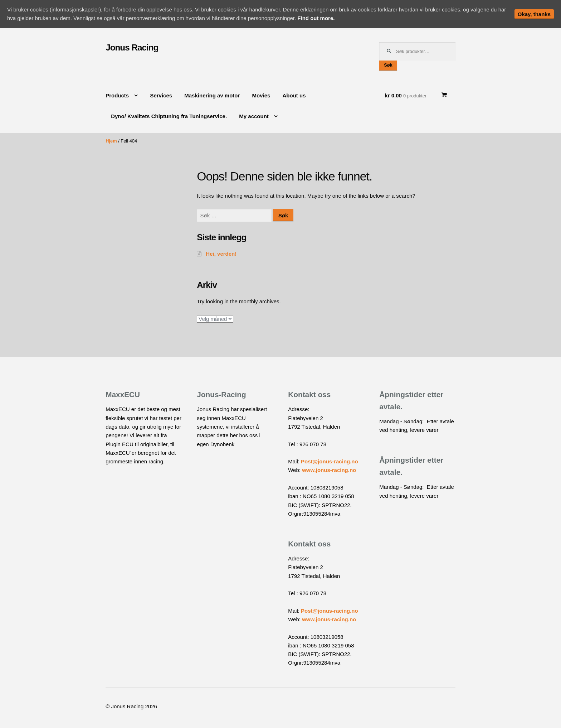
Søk (388, 65)
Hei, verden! (221, 254)
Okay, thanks (534, 14)
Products (117, 95)
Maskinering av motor (212, 95)
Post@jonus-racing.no (330, 461)
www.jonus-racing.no (329, 470)
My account (254, 116)
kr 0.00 (406, 95)
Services (161, 95)
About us (294, 95)
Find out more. (316, 18)
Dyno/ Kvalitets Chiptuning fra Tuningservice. (169, 116)
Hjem (111, 141)
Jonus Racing (132, 47)
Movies (261, 95)
